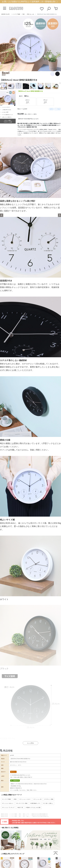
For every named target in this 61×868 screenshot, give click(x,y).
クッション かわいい (8, 803)
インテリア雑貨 (16, 14)
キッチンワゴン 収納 (22, 803)
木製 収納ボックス (36, 803)
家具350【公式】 (6, 14)
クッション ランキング (9, 807)
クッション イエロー (26, 799)
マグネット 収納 (49, 799)
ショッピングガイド (6, 107)
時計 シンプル (26, 814)
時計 (24, 14)
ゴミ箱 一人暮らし (49, 803)
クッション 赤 (38, 799)
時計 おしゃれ (31, 14)
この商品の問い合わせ (6, 110)
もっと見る (30, 743)
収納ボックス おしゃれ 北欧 (34, 807)
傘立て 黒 (21, 807)
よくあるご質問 (5, 112)
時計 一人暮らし (26, 817)
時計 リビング (26, 815)
